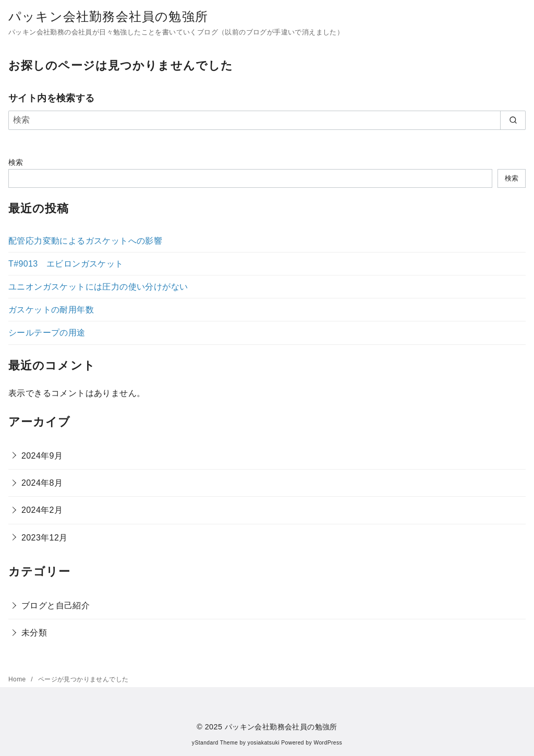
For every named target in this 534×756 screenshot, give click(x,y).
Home (18, 679)
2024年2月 (42, 510)
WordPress (328, 743)
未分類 (34, 633)
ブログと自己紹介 (56, 605)
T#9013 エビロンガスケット (66, 264)
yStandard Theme (215, 743)
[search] (513, 120)
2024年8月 (42, 483)
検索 (16, 162)
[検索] (267, 120)
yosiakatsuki (264, 743)
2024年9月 (42, 456)
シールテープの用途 (47, 333)
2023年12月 (45, 538)
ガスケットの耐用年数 (51, 310)
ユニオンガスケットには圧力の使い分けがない (98, 287)
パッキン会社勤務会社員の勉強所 (108, 16)
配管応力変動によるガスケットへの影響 (85, 241)
